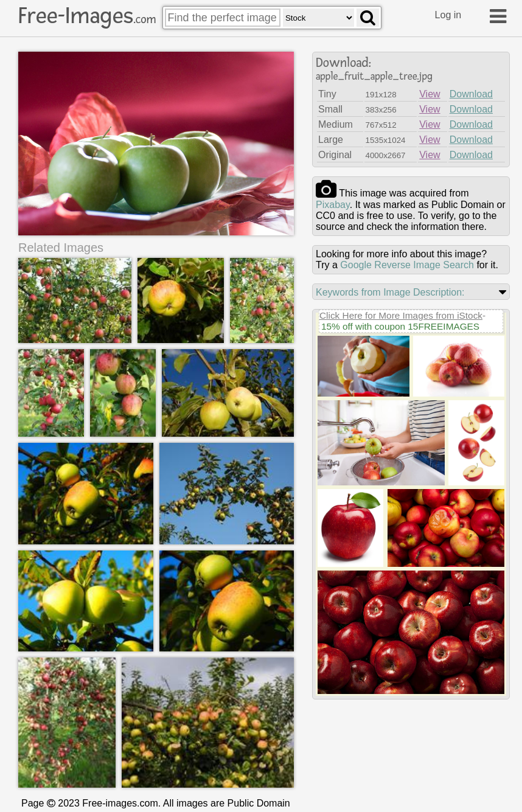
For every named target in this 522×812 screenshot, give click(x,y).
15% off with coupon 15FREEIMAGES (400, 326)
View (430, 94)
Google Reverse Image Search (407, 265)
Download (471, 94)
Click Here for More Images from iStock (401, 315)
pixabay (333, 205)
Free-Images (87, 16)
